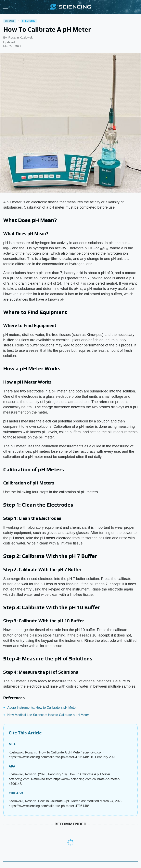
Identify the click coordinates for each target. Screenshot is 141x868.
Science (10, 21)
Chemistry (29, 21)
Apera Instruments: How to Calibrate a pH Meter (42, 708)
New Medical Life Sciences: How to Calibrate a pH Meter (48, 715)
